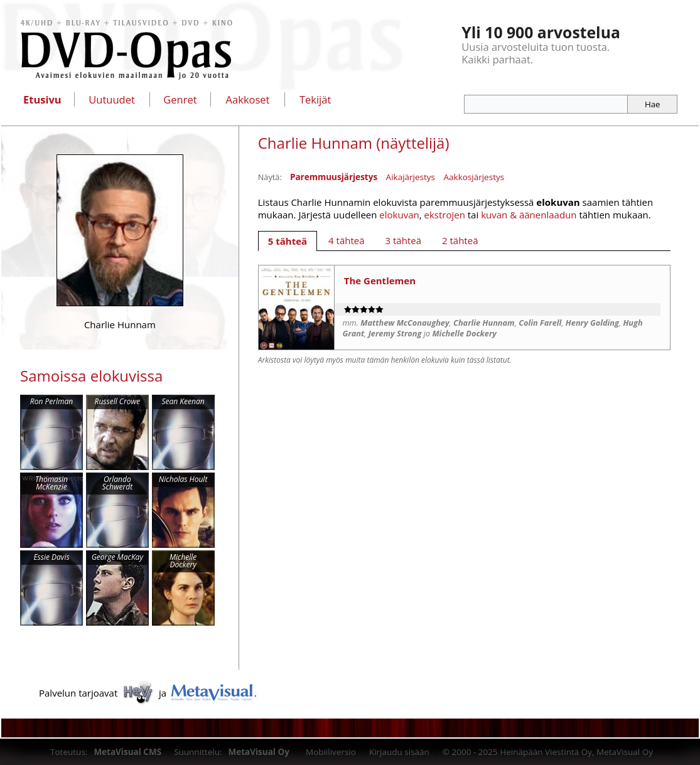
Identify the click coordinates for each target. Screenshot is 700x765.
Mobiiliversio (331, 752)
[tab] (288, 241)
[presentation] (288, 241)
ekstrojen (444, 215)
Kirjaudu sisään (399, 752)
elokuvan (399, 215)
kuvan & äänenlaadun (529, 215)
